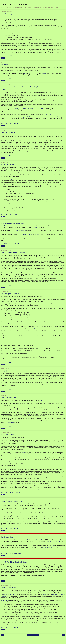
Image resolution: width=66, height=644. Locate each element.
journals (44, 595)
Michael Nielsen (5, 226)
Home (33, 635)
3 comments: (17, 285)
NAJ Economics (5, 600)
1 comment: (16, 244)
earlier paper (49, 114)
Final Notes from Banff (9, 398)
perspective (32, 73)
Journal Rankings (7, 14)
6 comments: (17, 56)
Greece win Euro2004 (19, 550)
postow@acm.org (35, 489)
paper (13, 179)
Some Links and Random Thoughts (12, 223)
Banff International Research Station (36, 540)
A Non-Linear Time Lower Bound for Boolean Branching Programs (29, 108)
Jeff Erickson (38, 234)
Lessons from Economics (9, 587)
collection (12, 543)
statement (44, 73)
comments (16, 75)
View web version (33, 638)
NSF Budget (5, 65)
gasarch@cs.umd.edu (23, 489)
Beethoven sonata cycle (41, 239)
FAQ (55, 602)
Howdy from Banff (7, 537)
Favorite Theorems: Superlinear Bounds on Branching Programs (22, 87)
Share (3, 58)
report (25, 73)
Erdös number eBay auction (19, 230)
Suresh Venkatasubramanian (26, 234)
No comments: (17, 78)
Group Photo (11, 423)
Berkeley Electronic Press (9, 595)
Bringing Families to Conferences (12, 371)
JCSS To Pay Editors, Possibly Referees (14, 562)
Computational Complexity (15, 4)
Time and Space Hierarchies (10, 294)
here (52, 21)
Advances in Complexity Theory (54, 541)
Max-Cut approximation (48, 547)
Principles (35, 228)
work (52, 546)
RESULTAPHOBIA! (8, 435)
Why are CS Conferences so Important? (14, 252)
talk (42, 401)
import (2, 27)
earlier (29, 414)
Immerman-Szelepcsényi (32, 328)
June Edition (4, 90)
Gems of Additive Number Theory (12, 501)
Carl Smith (13, 135)
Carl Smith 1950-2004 (8, 132)
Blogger (36, 641)
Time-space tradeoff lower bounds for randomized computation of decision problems (40, 117)
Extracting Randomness (9, 164)
